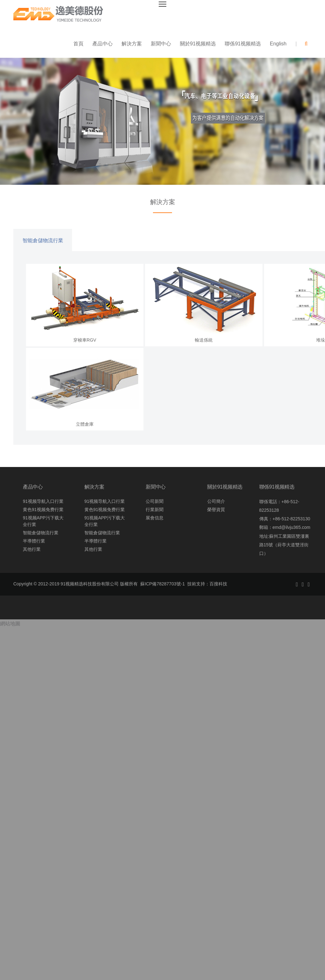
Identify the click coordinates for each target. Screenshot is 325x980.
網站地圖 (10, 625)
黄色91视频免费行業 (43, 510)
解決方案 (132, 44)
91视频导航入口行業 (43, 502)
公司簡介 (216, 502)
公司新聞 (155, 502)
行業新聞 (155, 510)
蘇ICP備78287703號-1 (162, 584)
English (278, 44)
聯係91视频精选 (243, 44)
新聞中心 (161, 44)
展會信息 (155, 518)
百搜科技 (218, 584)
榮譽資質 (216, 510)
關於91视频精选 (198, 44)
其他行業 (32, 550)
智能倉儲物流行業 (43, 241)
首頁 (78, 44)
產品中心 (103, 44)
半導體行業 (34, 542)
